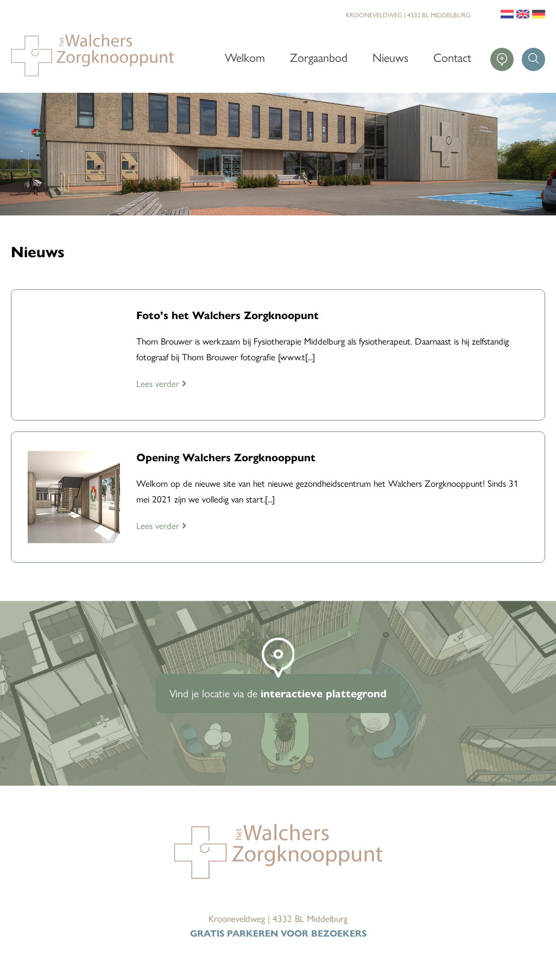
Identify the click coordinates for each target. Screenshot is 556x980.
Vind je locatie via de (278, 693)
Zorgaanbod (319, 57)
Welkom (245, 57)
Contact (452, 57)
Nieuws (390, 57)
